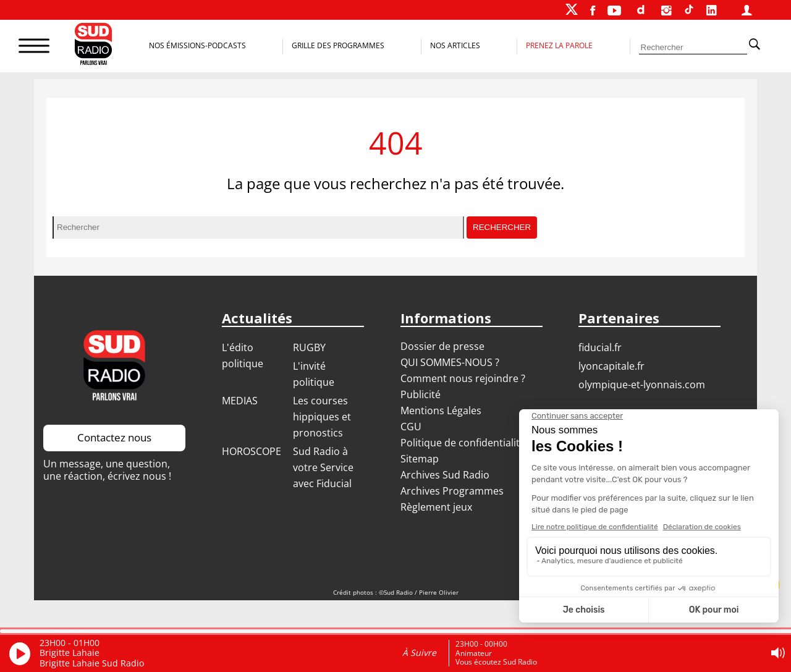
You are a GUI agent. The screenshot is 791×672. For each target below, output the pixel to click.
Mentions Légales (441, 410)
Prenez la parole (559, 45)
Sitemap (420, 459)
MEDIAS (240, 401)
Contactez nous (114, 437)
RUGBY (309, 347)
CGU (411, 427)
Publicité (421, 394)
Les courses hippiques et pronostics (322, 417)
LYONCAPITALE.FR (611, 366)
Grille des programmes (338, 45)
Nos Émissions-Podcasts (197, 45)
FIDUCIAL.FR (600, 347)
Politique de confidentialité (463, 443)
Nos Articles (455, 45)
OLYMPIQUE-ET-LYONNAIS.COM (642, 385)
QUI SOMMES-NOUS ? (450, 362)
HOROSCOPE (252, 451)
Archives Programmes (452, 491)
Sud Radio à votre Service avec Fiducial (323, 467)
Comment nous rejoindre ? (464, 378)
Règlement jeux (436, 507)
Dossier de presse (442, 346)
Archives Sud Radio (445, 475)
